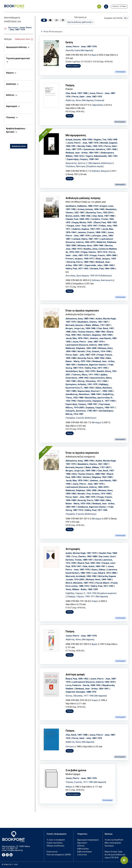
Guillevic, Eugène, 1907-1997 (86, 229)
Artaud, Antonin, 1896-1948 (79, 140)
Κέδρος (69, 787)
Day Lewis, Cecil (107, 556)
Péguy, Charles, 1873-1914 (94, 252)
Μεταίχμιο (97, 422)
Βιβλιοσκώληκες (85, 852)
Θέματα (10, 73)
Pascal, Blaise (102, 583)
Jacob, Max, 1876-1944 (77, 338)
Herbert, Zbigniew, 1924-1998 (97, 335)
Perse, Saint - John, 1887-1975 (87, 97)
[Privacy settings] (124, 860)
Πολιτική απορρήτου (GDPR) (59, 855)
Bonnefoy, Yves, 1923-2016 (100, 213)
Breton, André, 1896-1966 (78, 216)
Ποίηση (70, 85)
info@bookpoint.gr (15, 850)
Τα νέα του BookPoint (114, 840)
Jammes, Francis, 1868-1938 (92, 232)
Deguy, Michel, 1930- (82, 222)
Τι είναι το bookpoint (56, 840)
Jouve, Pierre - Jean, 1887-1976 (81, 47)
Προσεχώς (109, 846)
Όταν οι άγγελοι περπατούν (82, 311)
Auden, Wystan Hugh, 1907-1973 (81, 553)
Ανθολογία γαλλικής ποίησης (83, 198)
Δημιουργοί (12, 106)
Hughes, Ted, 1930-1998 (106, 140)
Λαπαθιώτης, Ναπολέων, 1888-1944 (83, 394)
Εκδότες (10, 95)
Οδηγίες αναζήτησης (55, 846)
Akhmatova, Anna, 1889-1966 (80, 319)
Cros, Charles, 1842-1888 (85, 556)
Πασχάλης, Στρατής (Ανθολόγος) (81, 418)
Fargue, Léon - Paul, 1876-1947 (82, 226)
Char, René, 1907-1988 (76, 93)
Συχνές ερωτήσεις (55, 843)
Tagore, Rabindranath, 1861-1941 (102, 156)
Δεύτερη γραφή (75, 674)
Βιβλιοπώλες (83, 849)
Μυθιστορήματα (73, 66)
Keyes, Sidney (98, 570)
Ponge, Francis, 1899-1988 (103, 255)
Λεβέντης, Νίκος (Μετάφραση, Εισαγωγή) (85, 100)
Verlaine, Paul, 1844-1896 (102, 269)
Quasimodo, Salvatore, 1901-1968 (100, 149)
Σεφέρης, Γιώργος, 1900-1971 (100, 408)
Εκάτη (69, 42)
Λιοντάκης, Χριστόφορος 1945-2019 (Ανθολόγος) (89, 276)
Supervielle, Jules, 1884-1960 (99, 265)
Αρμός (95, 644)
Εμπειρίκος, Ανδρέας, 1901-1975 (81, 384)
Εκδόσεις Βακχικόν (101, 171)
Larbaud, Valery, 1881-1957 (85, 239)
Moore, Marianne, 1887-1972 (80, 583)
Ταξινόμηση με (80, 17)
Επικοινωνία (52, 852)
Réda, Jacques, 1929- (106, 259)
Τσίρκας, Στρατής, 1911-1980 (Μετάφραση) (86, 782)
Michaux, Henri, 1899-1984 (90, 246)
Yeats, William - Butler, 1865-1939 (82, 589)
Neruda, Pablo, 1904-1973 (90, 146)
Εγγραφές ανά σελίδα (113, 18)
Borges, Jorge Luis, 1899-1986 (81, 328)
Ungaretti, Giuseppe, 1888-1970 (81, 692)
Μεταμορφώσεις (76, 135)
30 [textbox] (125, 18)
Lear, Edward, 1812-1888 (104, 573)
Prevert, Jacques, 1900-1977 (80, 259)
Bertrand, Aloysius (75, 325)
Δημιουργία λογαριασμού (88, 840)
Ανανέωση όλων (19, 146)
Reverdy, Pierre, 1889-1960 (80, 262)
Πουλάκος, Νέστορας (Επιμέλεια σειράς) (85, 166)
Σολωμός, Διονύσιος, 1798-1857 (81, 411)
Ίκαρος (95, 601)
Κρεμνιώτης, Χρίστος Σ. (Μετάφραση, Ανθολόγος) (89, 163)
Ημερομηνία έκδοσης (16, 47)
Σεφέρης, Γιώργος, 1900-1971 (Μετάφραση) (88, 596)
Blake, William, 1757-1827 (98, 325)
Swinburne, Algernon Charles (92, 365)
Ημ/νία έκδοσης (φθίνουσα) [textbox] (79, 22)
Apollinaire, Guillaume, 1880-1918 (82, 206)
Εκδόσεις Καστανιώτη (102, 280)
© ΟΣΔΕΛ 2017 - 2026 (10, 865)
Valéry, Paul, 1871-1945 (77, 269)
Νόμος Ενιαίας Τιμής (114, 852)
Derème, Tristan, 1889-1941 (79, 560)
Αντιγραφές (73, 549)
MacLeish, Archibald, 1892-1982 (81, 576)
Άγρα (94, 55)
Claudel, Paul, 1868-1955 (77, 219)
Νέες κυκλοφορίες (113, 843)
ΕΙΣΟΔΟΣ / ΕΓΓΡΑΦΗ (119, 6)
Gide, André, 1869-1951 (94, 566)
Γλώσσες (11, 117)
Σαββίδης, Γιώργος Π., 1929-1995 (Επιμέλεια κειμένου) (91, 593)
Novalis (81, 351)
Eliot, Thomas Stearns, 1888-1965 (89, 332)
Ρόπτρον (70, 747)
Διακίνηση (11, 84)
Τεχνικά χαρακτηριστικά (18, 58)
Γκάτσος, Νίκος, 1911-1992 (85, 375)
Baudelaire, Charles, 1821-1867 (93, 322)
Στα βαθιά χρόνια (76, 770)
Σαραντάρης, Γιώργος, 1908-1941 (83, 159)
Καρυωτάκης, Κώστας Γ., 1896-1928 (95, 391)
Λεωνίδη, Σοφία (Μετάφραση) (79, 50)
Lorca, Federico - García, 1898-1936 (83, 685)
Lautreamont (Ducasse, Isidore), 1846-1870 (87, 345)
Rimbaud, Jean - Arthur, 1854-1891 (82, 153)
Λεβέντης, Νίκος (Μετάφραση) (80, 639)
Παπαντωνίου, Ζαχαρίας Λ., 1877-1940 (96, 401)
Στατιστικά (82, 855)
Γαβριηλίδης (97, 105)
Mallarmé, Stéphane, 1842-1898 (81, 348)
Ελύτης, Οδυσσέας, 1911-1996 (92, 381)
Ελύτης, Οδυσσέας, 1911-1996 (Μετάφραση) (86, 696)
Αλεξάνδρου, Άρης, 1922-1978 (80, 371)
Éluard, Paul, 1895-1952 (106, 222)
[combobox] (80, 22)
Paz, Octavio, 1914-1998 (99, 351)
